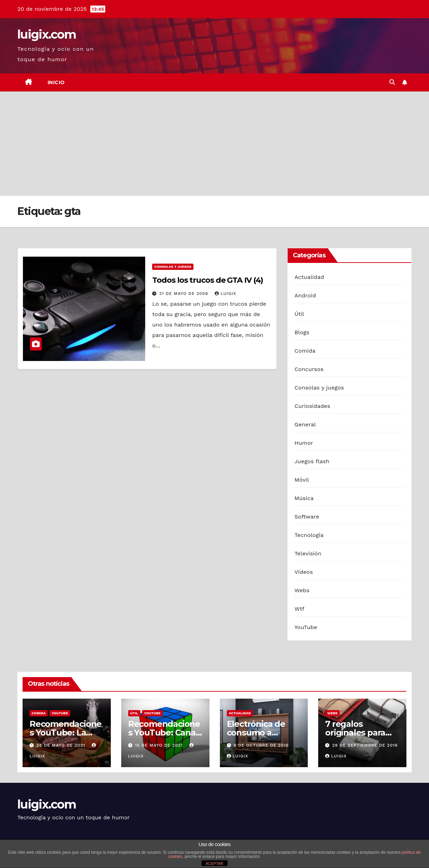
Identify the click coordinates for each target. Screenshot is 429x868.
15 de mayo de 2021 (160, 745)
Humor (304, 443)
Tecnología (309, 535)
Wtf (300, 609)
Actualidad (309, 277)
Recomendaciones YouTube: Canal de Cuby (164, 733)
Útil (299, 314)
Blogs (302, 332)
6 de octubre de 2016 (261, 745)
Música (304, 498)
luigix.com (47, 34)
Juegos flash (312, 461)
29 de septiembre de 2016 (365, 745)
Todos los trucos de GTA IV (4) (208, 280)
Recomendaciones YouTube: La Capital (65, 733)
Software (307, 517)
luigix (225, 294)
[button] (392, 82)
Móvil (302, 480)
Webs (302, 590)
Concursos (309, 369)
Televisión (308, 553)
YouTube (306, 627)
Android (305, 295)
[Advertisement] (215, 144)
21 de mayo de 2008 (184, 294)
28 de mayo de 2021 (62, 745)
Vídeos (304, 572)
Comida (305, 351)
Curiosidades (312, 406)
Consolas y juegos (173, 267)
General (305, 424)
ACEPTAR (215, 863)
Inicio (56, 82)
